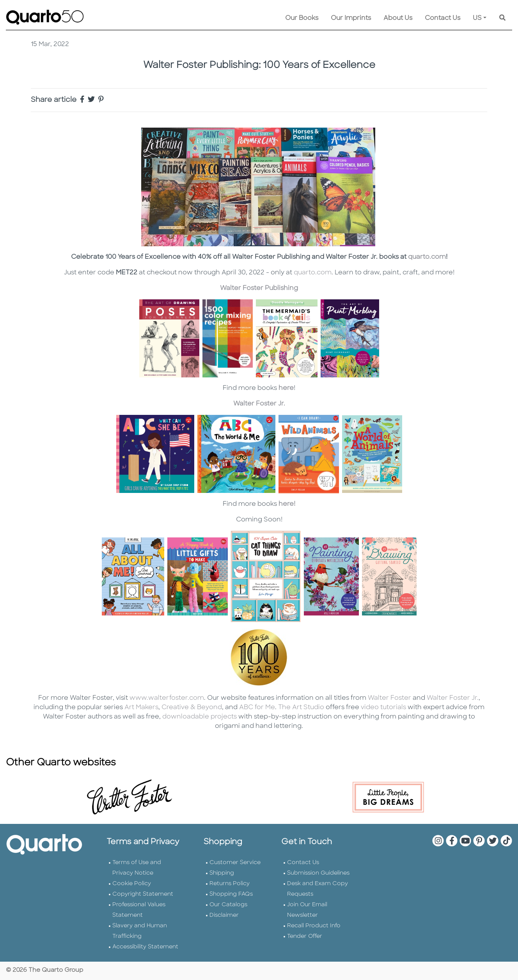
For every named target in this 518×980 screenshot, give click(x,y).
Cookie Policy (132, 884)
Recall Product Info (314, 926)
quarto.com (427, 257)
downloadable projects (199, 717)
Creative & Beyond (192, 708)
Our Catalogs (228, 905)
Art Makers (141, 708)
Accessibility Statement (145, 947)
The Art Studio (301, 708)
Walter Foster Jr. (259, 404)
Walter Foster (389, 698)
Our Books (302, 18)
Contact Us (443, 18)
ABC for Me (256, 708)
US (477, 18)
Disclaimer (224, 915)
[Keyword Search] (502, 18)
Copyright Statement (143, 894)
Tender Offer (305, 936)
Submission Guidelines (318, 873)
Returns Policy (230, 884)
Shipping (222, 873)
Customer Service (235, 863)
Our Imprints (351, 18)
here (286, 388)
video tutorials (383, 708)
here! (287, 504)
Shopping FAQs (231, 894)
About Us (398, 18)
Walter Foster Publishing (259, 288)
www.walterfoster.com (167, 698)
